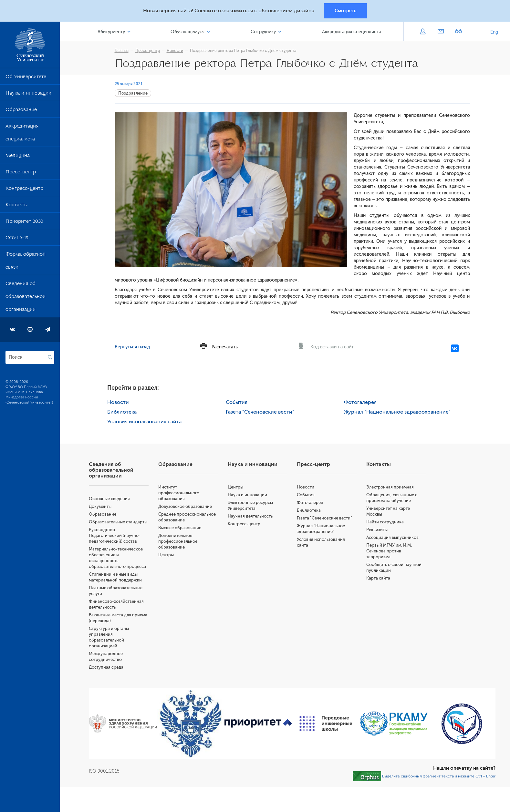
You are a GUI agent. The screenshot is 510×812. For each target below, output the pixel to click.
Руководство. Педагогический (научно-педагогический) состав (115, 535)
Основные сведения (109, 499)
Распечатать (225, 347)
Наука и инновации (28, 94)
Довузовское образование (185, 506)
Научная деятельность (250, 516)
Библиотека (122, 412)
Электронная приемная (390, 487)
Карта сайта (378, 578)
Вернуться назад (132, 347)
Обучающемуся (187, 32)
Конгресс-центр (24, 190)
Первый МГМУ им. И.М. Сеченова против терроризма (389, 551)
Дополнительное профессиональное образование (178, 541)
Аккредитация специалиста (22, 134)
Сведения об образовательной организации (26, 298)
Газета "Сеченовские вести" (260, 412)
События (237, 402)
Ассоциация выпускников (392, 537)
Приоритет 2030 (24, 222)
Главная (122, 51)
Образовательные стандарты (118, 522)
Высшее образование (180, 528)
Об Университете (26, 78)
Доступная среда (106, 667)
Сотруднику (263, 32)
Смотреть (345, 11)
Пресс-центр (21, 173)
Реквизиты (377, 530)
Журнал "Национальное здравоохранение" (397, 412)
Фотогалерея (360, 402)
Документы (100, 506)
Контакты (16, 206)
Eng (494, 32)
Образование (21, 111)
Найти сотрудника (385, 522)
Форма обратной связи (26, 262)
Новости (175, 51)
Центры (166, 555)
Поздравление (133, 93)
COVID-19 (17, 239)
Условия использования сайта (144, 422)
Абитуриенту (111, 32)
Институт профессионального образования (179, 493)
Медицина (18, 157)
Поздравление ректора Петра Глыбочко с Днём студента (243, 51)
